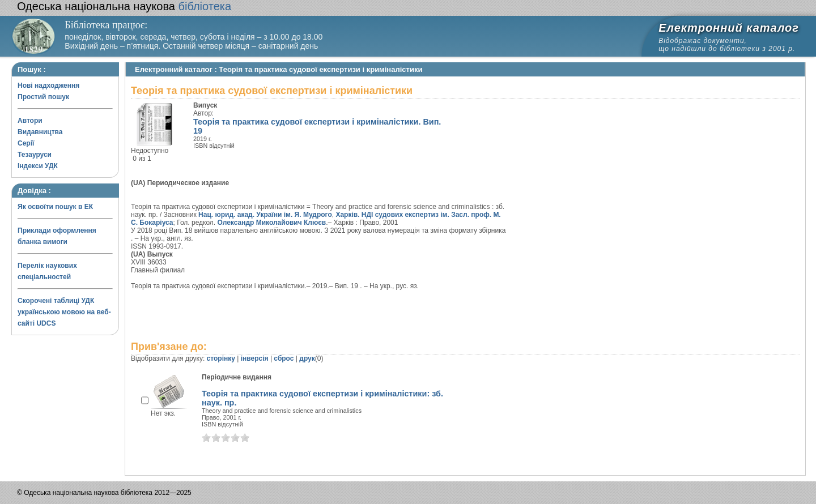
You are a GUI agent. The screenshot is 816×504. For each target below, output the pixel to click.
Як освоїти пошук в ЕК (55, 207)
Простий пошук (43, 97)
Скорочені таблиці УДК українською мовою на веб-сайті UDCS (64, 312)
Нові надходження (48, 86)
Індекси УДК (38, 166)
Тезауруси (35, 155)
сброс (284, 358)
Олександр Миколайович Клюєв (272, 223)
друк (307, 358)
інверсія (255, 358)
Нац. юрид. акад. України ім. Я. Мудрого (265, 215)
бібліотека (124, 6)
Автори (30, 121)
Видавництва (40, 132)
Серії (26, 143)
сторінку (221, 358)
